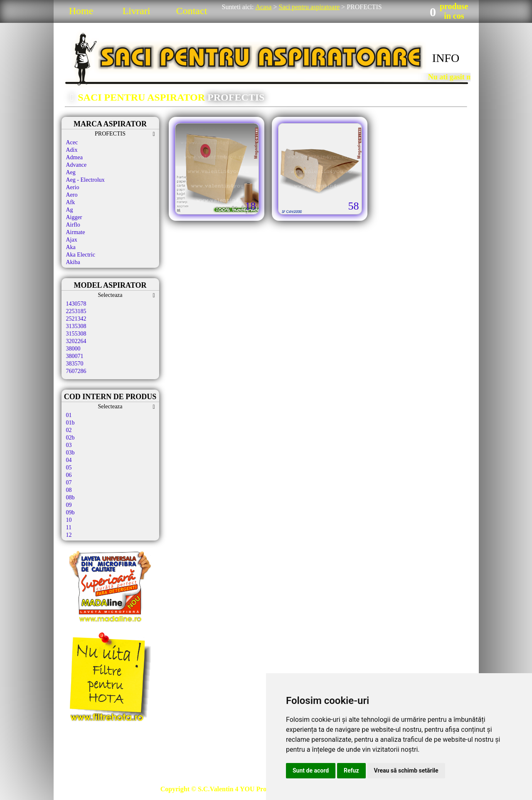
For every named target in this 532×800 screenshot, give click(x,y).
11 (69, 527)
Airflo (73, 225)
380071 (75, 356)
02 (69, 430)
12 (69, 535)
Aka (71, 247)
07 (69, 483)
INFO (446, 58)
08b (70, 498)
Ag (70, 210)
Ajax (72, 240)
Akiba (73, 262)
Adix (72, 150)
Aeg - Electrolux (85, 180)
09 (69, 505)
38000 (73, 349)
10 (69, 520)
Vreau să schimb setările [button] (406, 770)
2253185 (76, 311)
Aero (72, 195)
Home (81, 11)
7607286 (76, 371)
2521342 (76, 319)
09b (70, 512)
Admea (74, 157)
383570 (75, 364)
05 (69, 468)
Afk (71, 202)
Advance (76, 165)
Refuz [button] (351, 770)
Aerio (73, 187)
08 (69, 490)
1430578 (76, 304)
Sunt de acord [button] (311, 770)
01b (70, 423)
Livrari (137, 11)
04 (69, 460)
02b (70, 438)
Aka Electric (81, 255)
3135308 (76, 326)
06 (69, 475)
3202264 (76, 341)
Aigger (74, 217)
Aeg (71, 172)
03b (70, 453)
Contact (192, 11)
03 (69, 445)
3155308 (76, 334)
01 (69, 415)
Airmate (76, 232)
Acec (72, 142)
